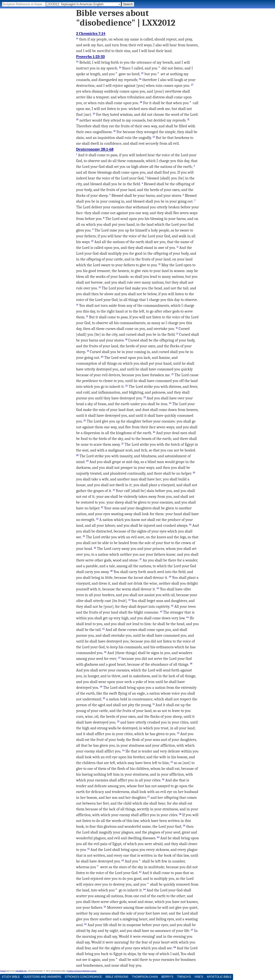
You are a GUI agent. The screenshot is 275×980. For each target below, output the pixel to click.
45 (103, 629)
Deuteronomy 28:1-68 (95, 149)
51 (154, 704)
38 (111, 571)
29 (94, 114)
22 (127, 386)
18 (126, 340)
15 (87, 316)
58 (180, 814)
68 (175, 947)
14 (77, 39)
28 (141, 102)
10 (92, 241)
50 (104, 698)
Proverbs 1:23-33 (90, 57)
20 (102, 357)
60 (158, 837)
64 (145, 889)
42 (172, 606)
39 (170, 577)
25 (142, 73)
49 (101, 687)
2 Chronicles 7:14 (91, 34)
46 (105, 652)
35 (84, 536)
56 (163, 779)
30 (77, 120)
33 (154, 137)
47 (119, 658)
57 (149, 797)
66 (85, 924)
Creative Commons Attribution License (82, 971)
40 (158, 588)
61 (89, 849)
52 (118, 722)
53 (178, 733)
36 (95, 548)
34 (190, 525)
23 (77, 62)
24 (120, 67)
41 (129, 600)
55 (172, 762)
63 (140, 872)
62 (123, 860)
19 (88, 351)
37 (141, 559)
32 (114, 131)
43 (161, 612)
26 (140, 79)
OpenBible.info (21, 971)
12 (159, 264)
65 (105, 907)
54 (123, 750)
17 (177, 334)
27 (192, 85)
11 (177, 247)
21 (173, 374)
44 (187, 617)
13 (100, 287)
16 (177, 328)
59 (184, 826)
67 (192, 930)
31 (188, 120)
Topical (3, 971)
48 (191, 664)
